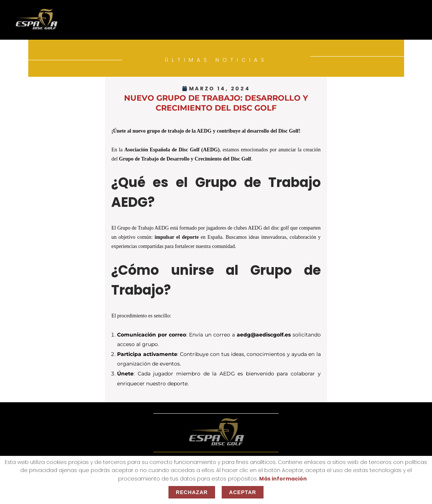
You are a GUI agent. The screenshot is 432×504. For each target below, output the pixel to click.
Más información (283, 479)
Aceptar (243, 492)
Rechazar (192, 492)
